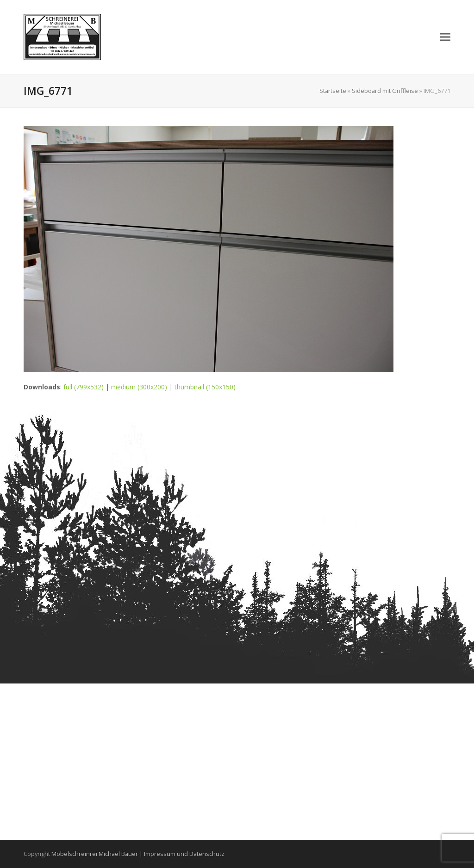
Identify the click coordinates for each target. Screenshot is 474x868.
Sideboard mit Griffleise (385, 91)
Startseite (333, 91)
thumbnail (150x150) (205, 387)
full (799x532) (84, 387)
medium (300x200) (139, 387)
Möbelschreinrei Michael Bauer (95, 854)
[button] (445, 37)
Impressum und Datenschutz (184, 854)
